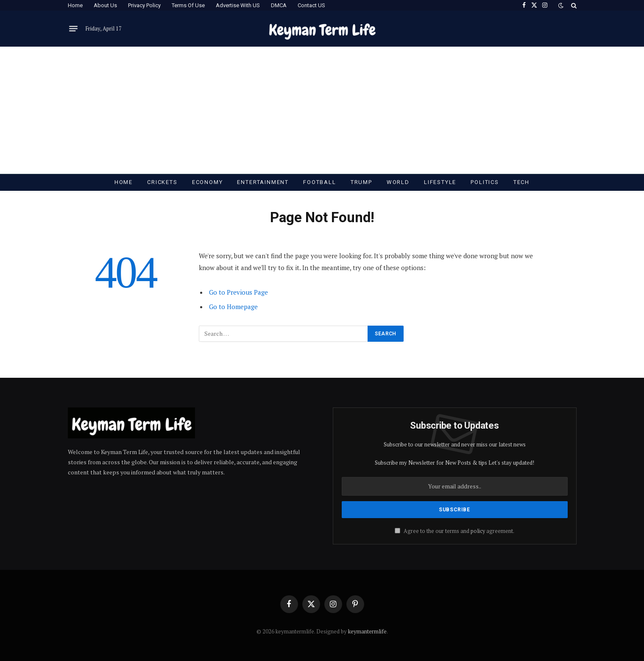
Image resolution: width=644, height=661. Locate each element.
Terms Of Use (188, 5)
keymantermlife (367, 631)
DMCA (279, 5)
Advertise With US (238, 5)
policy (478, 531)
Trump (361, 182)
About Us (105, 5)
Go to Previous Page (238, 292)
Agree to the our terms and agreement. (454, 531)
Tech (521, 182)
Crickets (162, 182)
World (398, 182)
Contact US (311, 5)
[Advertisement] (322, 110)
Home (75, 5)
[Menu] (73, 29)
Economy (208, 182)
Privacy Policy (144, 5)
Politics (485, 182)
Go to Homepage (233, 307)
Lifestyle (440, 182)
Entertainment (263, 182)
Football (320, 182)
